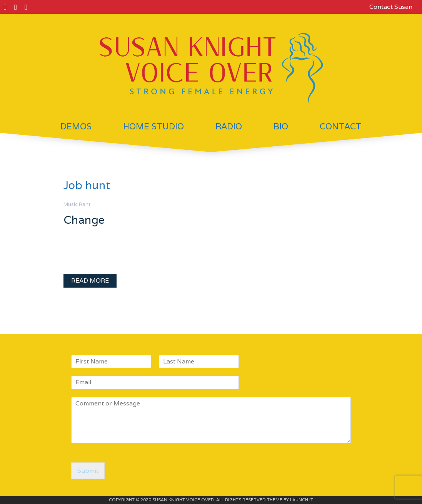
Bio (281, 126)
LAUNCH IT (302, 500)
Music (71, 204)
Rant (85, 204)
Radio (229, 126)
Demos (76, 126)
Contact (341, 126)
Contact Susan (391, 7)
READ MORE (90, 280)
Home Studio (153, 126)
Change (84, 220)
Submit (88, 471)
